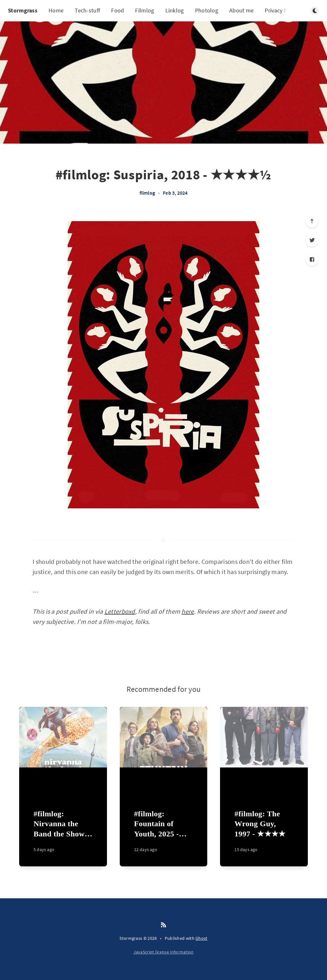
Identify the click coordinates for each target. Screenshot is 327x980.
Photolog (207, 10)
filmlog (147, 193)
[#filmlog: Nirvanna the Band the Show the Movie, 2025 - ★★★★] (63, 834)
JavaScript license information (164, 952)
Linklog (175, 10)
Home (56, 10)
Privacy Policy (282, 10)
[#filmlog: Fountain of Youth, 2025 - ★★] (164, 834)
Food (118, 10)
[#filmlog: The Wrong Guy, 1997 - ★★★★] (264, 834)
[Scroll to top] (312, 221)
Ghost (202, 938)
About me (241, 10)
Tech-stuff (87, 10)
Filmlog (144, 10)
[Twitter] (312, 240)
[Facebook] (312, 259)
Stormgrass (23, 10)
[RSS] (163, 925)
